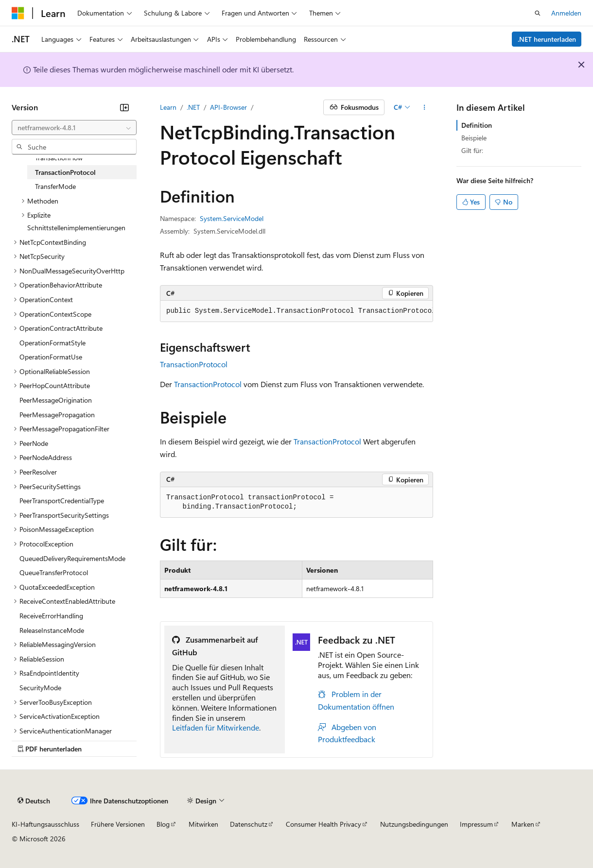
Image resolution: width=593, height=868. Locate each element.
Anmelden (566, 13)
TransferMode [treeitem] (55, 186)
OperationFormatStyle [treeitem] (52, 343)
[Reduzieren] (124, 107)
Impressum (476, 824)
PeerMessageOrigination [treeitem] (56, 400)
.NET (193, 107)
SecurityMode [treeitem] (40, 688)
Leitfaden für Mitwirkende (216, 727)
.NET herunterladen (547, 39)
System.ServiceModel (232, 218)
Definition (477, 125)
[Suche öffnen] (538, 13)
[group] (296, 311)
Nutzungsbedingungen (414, 824)
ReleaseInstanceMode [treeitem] (52, 630)
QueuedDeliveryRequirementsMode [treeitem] (72, 558)
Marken (523, 824)
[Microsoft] (18, 13)
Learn (168, 107)
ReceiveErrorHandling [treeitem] (51, 616)
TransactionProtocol (194, 364)
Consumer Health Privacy (323, 824)
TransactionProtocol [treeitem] (65, 172)
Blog (163, 824)
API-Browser (228, 107)
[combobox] (74, 128)
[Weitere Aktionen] (425, 107)
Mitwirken (203, 824)
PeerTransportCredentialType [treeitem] (62, 501)
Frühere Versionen (118, 824)
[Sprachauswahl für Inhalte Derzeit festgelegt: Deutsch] (34, 801)
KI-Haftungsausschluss (45, 824)
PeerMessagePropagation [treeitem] (57, 415)
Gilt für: (472, 150)
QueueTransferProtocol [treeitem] (54, 572)
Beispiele (474, 138)
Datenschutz (249, 824)
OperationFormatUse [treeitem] (51, 357)
